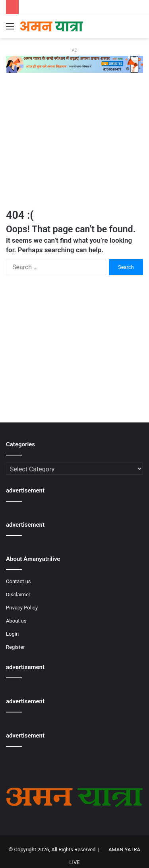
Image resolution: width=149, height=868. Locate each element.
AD (74, 50)
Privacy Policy (22, 608)
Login (12, 634)
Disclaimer (18, 595)
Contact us (18, 581)
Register (15, 647)
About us (16, 621)
